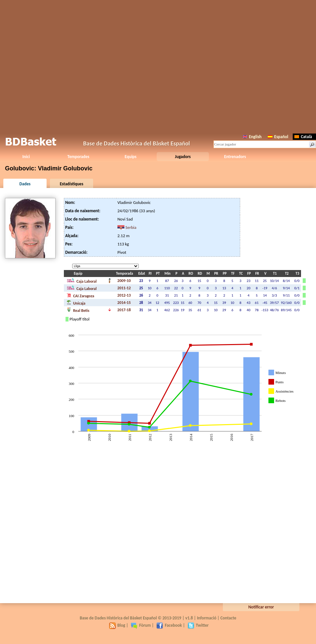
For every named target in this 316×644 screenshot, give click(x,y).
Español (278, 137)
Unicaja (76, 303)
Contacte (228, 618)
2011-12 (124, 288)
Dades (25, 184)
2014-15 (124, 303)
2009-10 (124, 281)
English (252, 137)
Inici (26, 157)
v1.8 (189, 618)
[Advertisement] (158, 66)
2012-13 (124, 295)
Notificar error (261, 607)
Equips (131, 157)
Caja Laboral (81, 281)
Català (303, 137)
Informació (207, 618)
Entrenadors (235, 157)
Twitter (198, 625)
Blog (117, 625)
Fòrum (141, 625)
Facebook (169, 625)
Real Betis (78, 310)
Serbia (131, 227)
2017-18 (124, 310)
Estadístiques (72, 184)
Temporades (79, 157)
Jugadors (183, 157)
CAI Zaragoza (80, 295)
